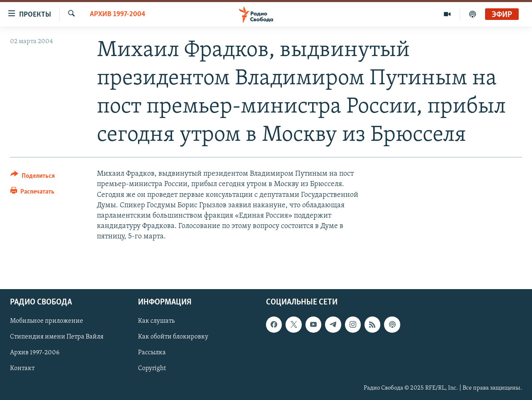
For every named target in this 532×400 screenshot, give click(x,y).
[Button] (33, 177)
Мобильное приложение (47, 321)
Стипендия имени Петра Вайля (57, 337)
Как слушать (156, 321)
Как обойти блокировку (173, 337)
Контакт (22, 368)
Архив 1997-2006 (35, 353)
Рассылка (152, 353)
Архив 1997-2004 (118, 14)
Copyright (152, 368)
